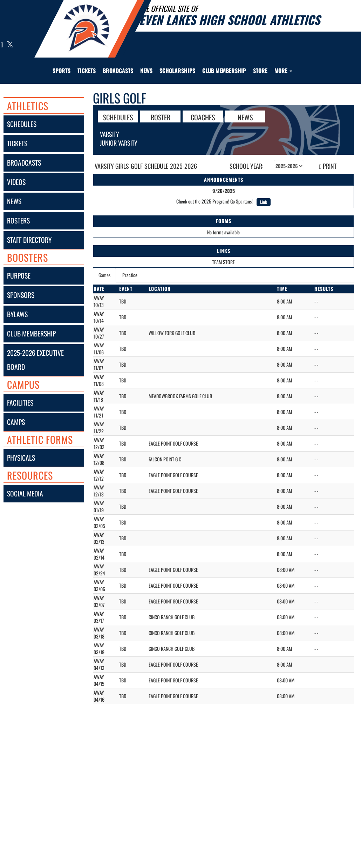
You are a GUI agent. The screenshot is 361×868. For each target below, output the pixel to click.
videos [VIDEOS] (16, 182)
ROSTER (161, 117)
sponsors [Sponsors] (21, 295)
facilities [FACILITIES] (20, 403)
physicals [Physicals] (21, 458)
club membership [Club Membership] (31, 333)
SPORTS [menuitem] (62, 71)
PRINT (328, 166)
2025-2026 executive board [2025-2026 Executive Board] (35, 360)
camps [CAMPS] (16, 422)
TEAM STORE (223, 262)
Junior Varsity (119, 143)
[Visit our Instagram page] (2, 45)
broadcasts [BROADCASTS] (24, 163)
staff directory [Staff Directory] (29, 240)
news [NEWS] (14, 201)
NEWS (245, 117)
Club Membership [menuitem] (224, 71)
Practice (130, 275)
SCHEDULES (118, 117)
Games (104, 275)
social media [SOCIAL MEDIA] (25, 493)
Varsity (110, 134)
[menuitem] (87, 71)
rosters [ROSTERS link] (18, 221)
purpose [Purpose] (19, 276)
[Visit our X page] (10, 45)
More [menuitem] (283, 71)
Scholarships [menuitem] (177, 71)
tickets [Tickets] (17, 143)
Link (264, 202)
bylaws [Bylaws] (17, 314)
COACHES (203, 117)
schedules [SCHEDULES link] (22, 124)
